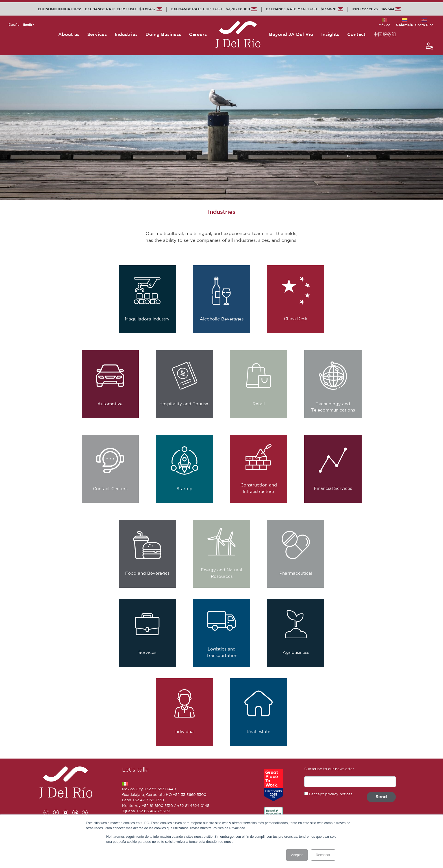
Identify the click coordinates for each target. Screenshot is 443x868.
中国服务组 (385, 35)
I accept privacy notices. (331, 794)
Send (381, 797)
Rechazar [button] (323, 855)
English (29, 25)
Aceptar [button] (297, 855)
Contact (356, 35)
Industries (126, 35)
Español (14, 25)
